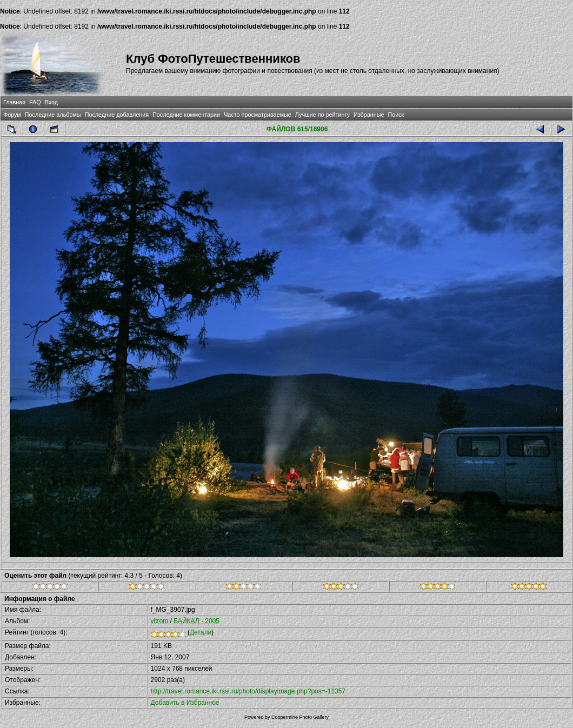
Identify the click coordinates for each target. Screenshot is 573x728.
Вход (51, 102)
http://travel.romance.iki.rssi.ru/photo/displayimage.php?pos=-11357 (248, 691)
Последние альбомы (53, 115)
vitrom (160, 621)
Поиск (396, 115)
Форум (12, 115)
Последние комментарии (186, 115)
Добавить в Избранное (185, 703)
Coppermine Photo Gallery (300, 717)
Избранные (369, 115)
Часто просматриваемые (258, 115)
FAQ (35, 102)
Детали (201, 632)
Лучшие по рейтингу (322, 115)
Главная (14, 102)
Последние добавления (117, 115)
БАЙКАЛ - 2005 (196, 621)
